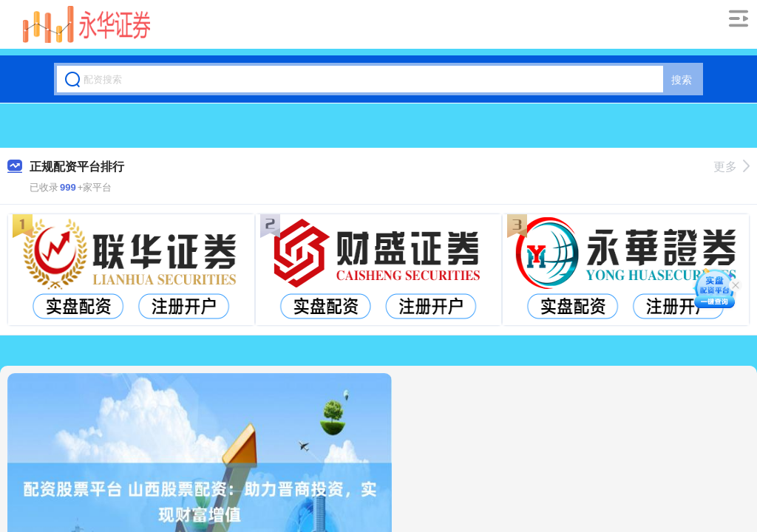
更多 (731, 167)
